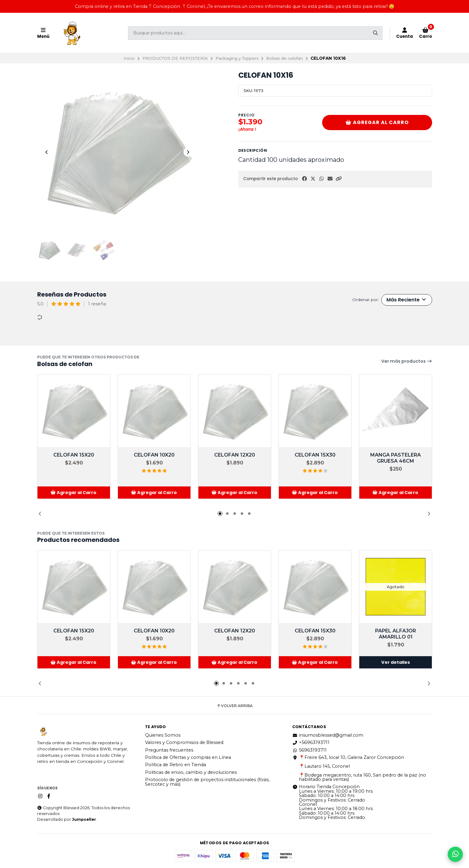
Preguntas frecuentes (169, 750)
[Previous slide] (47, 152)
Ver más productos (407, 361)
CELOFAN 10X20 (154, 455)
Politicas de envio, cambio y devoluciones (191, 772)
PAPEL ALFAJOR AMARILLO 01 (396, 634)
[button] (339, 179)
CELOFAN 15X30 (315, 455)
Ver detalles (396, 662)
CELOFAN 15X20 (74, 455)
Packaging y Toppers (237, 58)
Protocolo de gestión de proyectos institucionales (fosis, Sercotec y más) (207, 782)
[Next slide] (188, 152)
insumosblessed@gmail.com (328, 735)
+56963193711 (311, 742)
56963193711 (309, 750)
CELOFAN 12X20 (235, 455)
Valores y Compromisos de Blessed (184, 742)
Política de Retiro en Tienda (176, 765)
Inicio (129, 58)
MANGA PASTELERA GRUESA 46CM (396, 458)
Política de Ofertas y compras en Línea (188, 757)
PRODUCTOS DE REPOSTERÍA (175, 58)
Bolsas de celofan (284, 58)
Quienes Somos (163, 735)
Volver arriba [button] (234, 706)
